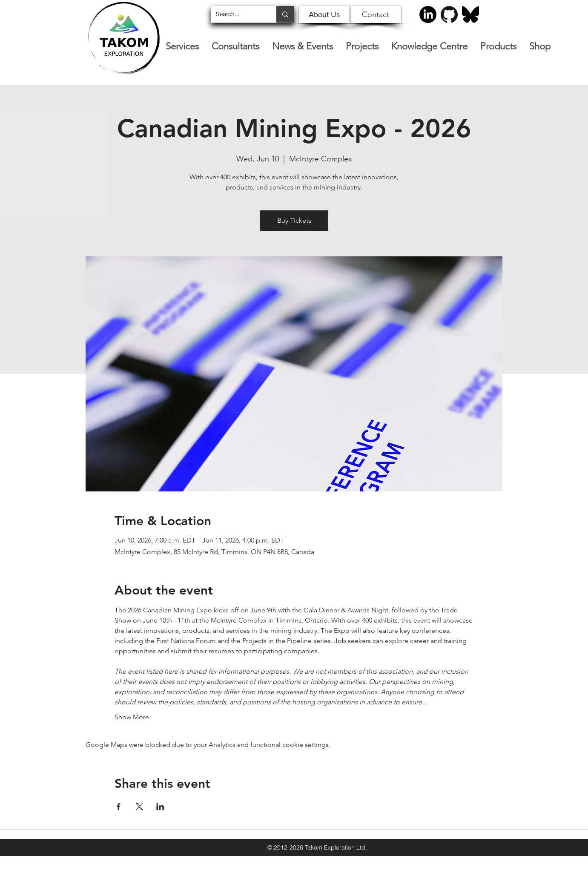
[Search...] (237, 14)
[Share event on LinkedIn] (160, 807)
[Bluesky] (470, 14)
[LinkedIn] (428, 14)
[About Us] (324, 14)
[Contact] (376, 14)
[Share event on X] (139, 807)
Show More (132, 717)
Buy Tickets (294, 220)
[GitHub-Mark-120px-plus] (449, 14)
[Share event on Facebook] (119, 807)
